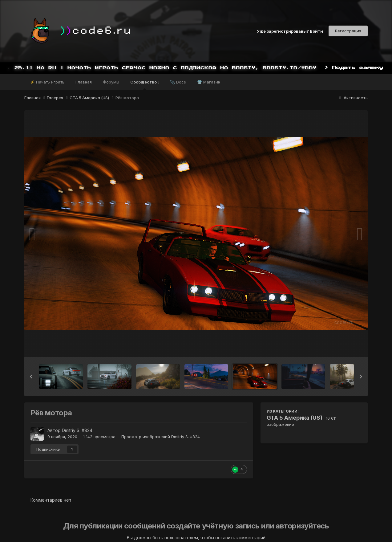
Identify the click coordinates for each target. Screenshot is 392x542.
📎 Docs (178, 82)
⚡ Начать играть (47, 82)
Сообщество (145, 85)
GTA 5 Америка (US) (295, 418)
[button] (31, 377)
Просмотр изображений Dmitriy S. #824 (161, 437)
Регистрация (348, 31)
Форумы (111, 82)
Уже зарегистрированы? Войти (290, 31)
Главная (84, 82)
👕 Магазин (209, 82)
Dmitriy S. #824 (77, 430)
